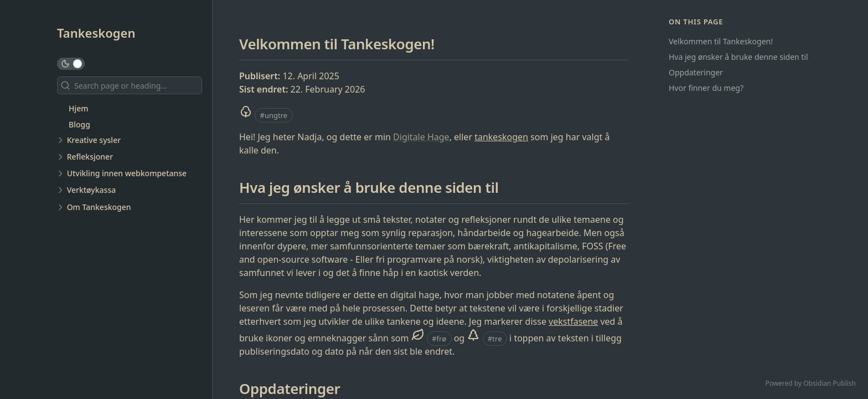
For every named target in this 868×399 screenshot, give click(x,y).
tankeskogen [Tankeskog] (501, 137)
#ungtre (274, 115)
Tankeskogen (96, 33)
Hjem (79, 108)
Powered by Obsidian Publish (810, 383)
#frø (439, 339)
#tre (495, 339)
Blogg (79, 124)
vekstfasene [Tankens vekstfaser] (573, 321)
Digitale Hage (421, 137)
